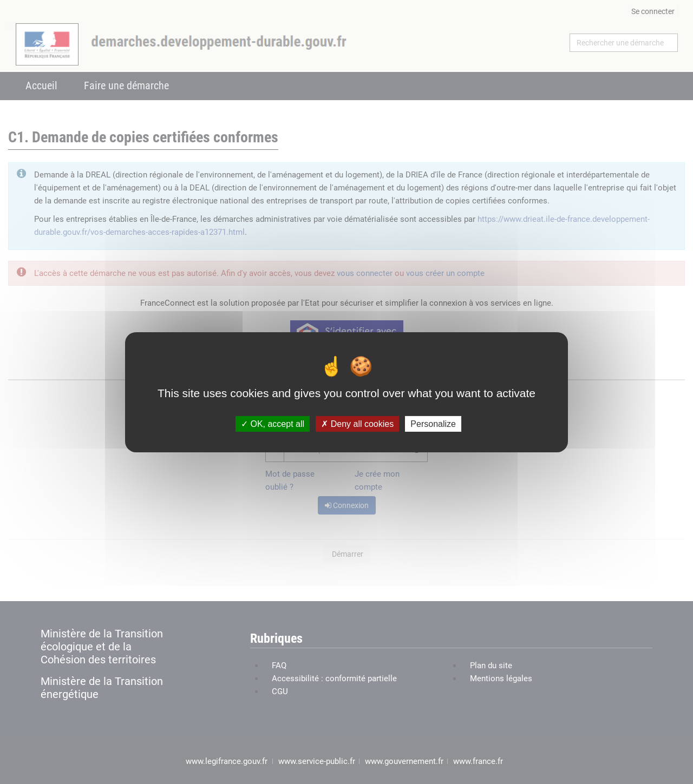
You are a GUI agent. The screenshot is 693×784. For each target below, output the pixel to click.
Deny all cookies (357, 423)
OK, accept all (273, 423)
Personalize (433, 423)
